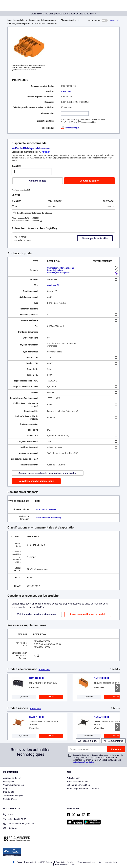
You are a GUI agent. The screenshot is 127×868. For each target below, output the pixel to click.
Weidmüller (66, 91)
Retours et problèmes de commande (83, 789)
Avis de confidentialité (83, 762)
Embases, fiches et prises (19, 24)
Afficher (46, 152)
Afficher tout (44, 670)
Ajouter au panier (89, 181)
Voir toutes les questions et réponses (37, 614)
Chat (8, 815)
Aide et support (74, 778)
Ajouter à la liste (38, 181)
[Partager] (115, 20)
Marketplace (9, 782)
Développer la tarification (95, 238)
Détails (51, 697)
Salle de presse (10, 799)
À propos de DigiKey (12, 778)
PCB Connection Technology (48, 518)
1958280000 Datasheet (46, 509)
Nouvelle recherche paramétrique (36, 481)
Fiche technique (70, 128)
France (18, 862)
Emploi (6, 789)
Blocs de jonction (69, 20)
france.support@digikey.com (19, 824)
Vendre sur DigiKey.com (14, 785)
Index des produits (16, 20)
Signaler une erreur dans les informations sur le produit (48, 473)
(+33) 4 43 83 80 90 (15, 819)
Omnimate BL (53, 285)
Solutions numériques (13, 795)
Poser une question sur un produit (88, 614)
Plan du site (9, 792)
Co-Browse (11, 828)
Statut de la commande (77, 782)
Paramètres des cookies (65, 864)
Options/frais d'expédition (78, 785)
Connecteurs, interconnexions (42, 20)
